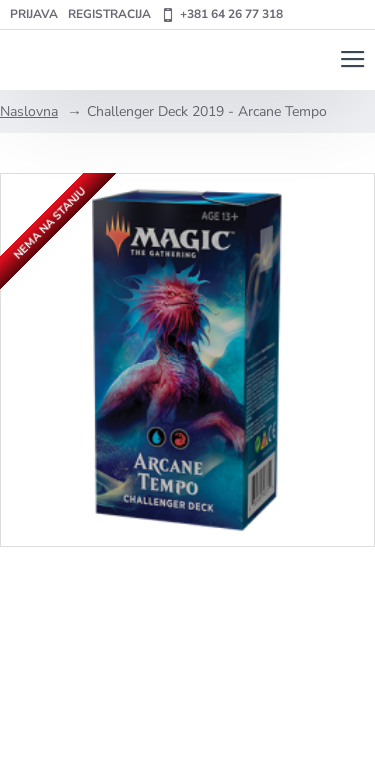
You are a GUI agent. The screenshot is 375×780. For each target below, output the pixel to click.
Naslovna (29, 111)
